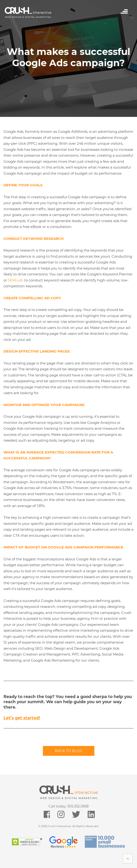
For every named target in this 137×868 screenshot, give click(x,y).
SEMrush (16, 280)
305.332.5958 (78, 806)
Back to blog (69, 751)
